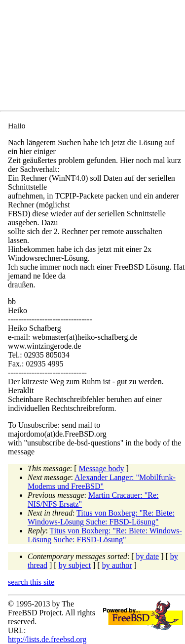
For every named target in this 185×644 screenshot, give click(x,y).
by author (117, 565)
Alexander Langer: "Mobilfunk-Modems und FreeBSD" (102, 482)
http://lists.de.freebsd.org (47, 639)
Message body (102, 468)
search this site (31, 582)
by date (148, 556)
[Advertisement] (96, 57)
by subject (75, 565)
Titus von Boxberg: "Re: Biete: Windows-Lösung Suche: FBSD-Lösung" (101, 517)
